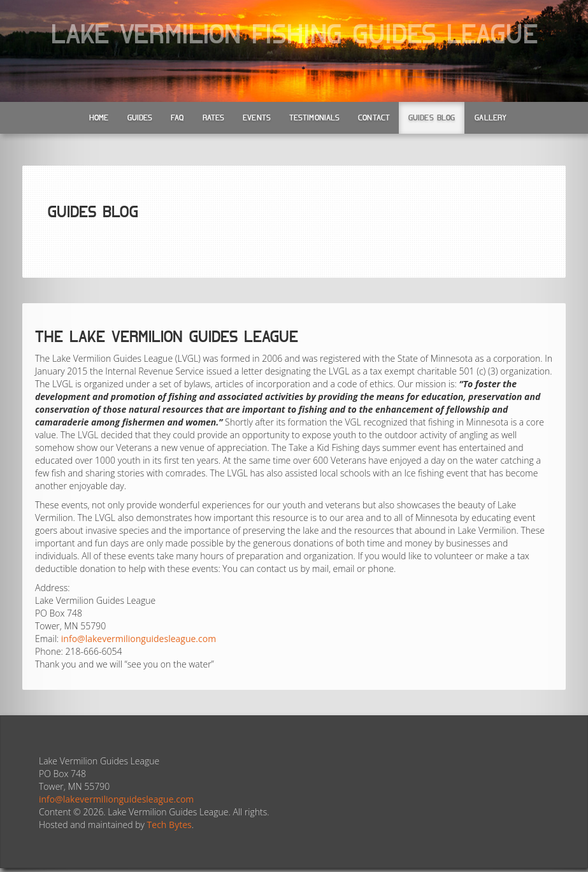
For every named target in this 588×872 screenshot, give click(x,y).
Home (99, 118)
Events (257, 118)
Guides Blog (432, 118)
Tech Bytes (169, 825)
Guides (140, 118)
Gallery (491, 118)
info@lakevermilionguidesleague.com (139, 639)
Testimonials (314, 118)
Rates (214, 118)
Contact (374, 118)
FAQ (177, 118)
